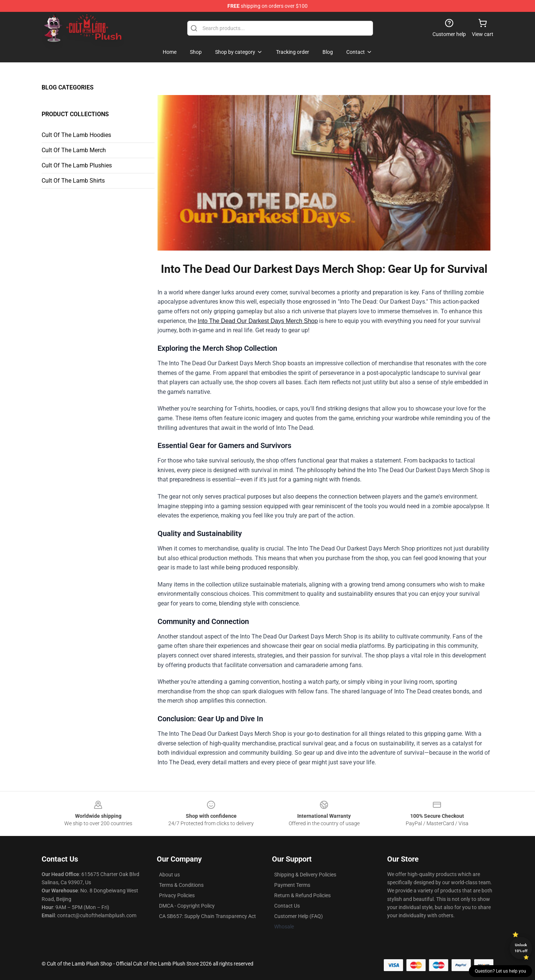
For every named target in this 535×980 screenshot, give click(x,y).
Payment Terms (292, 885)
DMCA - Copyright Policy (187, 906)
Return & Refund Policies (302, 895)
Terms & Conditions (181, 885)
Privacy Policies (177, 895)
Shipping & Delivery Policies (305, 875)
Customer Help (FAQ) (299, 916)
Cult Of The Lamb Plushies (77, 165)
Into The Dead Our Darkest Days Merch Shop (258, 321)
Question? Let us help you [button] (500, 971)
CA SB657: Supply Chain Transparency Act (207, 916)
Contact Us (287, 906)
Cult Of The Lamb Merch (74, 150)
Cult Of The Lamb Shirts (73, 181)
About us (169, 875)
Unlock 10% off (521, 948)
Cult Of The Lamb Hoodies (76, 135)
